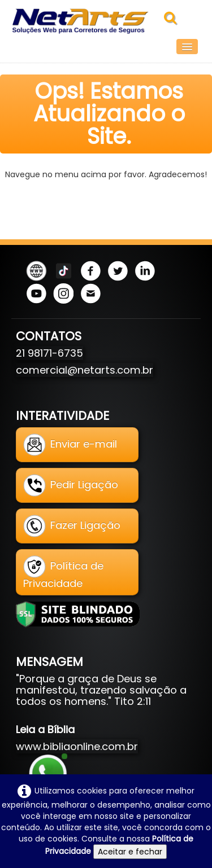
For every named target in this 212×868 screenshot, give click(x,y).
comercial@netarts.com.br (85, 370)
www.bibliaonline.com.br (77, 746)
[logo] (86, 21)
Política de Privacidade (63, 573)
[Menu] (187, 47)
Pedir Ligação (71, 485)
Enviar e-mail (70, 445)
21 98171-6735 (49, 353)
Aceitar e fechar (130, 852)
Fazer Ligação (72, 526)
